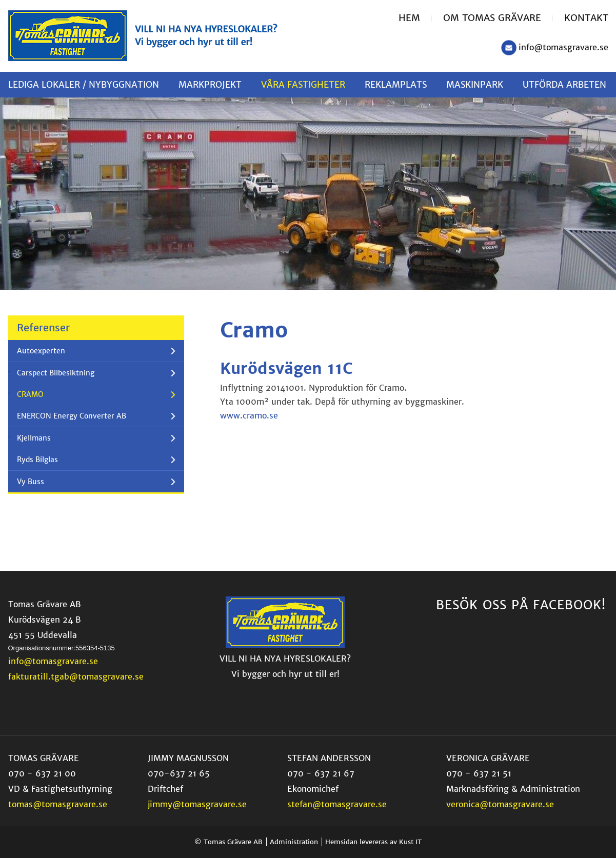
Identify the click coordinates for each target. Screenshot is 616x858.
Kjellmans (34, 438)
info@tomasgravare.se (563, 47)
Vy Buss (31, 482)
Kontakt (586, 18)
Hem (409, 18)
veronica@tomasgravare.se (500, 804)
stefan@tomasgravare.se (337, 804)
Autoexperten (41, 351)
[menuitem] (415, 18)
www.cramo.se (249, 415)
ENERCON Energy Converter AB (72, 416)
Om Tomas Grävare (492, 18)
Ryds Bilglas (37, 460)
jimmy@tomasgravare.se (197, 804)
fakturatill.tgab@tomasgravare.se (76, 676)
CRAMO (30, 394)
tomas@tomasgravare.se (58, 804)
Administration (294, 842)
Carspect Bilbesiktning (56, 373)
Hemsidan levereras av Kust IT (373, 842)
